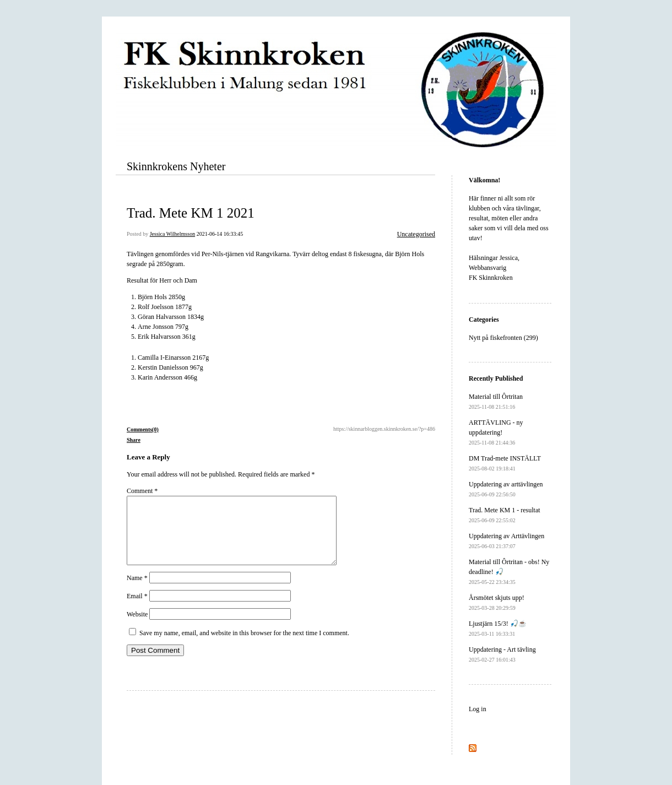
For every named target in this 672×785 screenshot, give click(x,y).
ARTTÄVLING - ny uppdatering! (496, 432)
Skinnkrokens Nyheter (176, 166)
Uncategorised (416, 234)
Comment (142, 491)
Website (137, 627)
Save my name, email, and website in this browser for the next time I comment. (244, 646)
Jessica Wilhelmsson (172, 234)
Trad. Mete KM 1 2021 (191, 213)
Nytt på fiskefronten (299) (503, 338)
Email (137, 609)
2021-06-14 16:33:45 (220, 234)
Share (134, 440)
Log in (478, 709)
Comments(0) (143, 429)
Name (137, 591)
